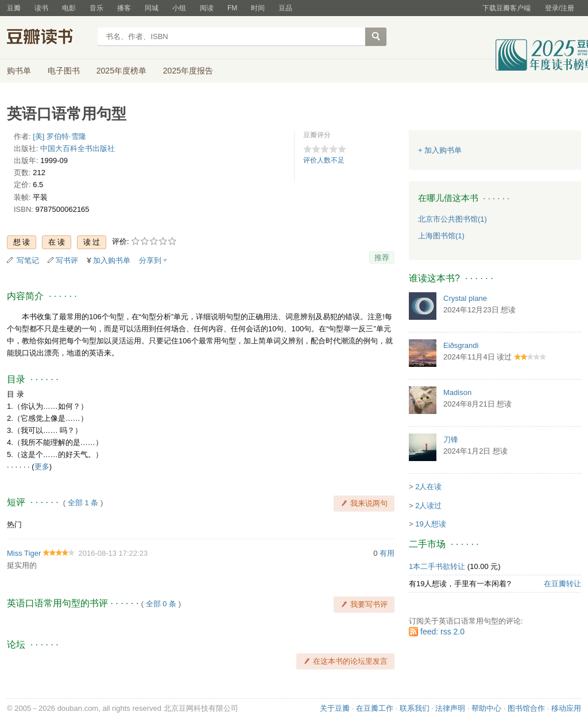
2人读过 (428, 506)
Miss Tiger (24, 553)
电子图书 (64, 71)
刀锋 (451, 440)
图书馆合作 (526, 708)
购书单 (19, 71)
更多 (42, 467)
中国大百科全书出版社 (78, 148)
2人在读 (428, 487)
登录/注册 (560, 8)
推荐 (382, 258)
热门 (14, 524)
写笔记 (28, 260)
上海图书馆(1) (441, 236)
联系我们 (415, 708)
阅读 (207, 8)
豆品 (285, 8)
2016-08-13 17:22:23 (113, 553)
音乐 (96, 8)
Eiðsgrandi (461, 345)
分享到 (150, 260)
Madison (457, 392)
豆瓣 (14, 8)
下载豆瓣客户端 (506, 8)
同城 (152, 8)
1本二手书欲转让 (437, 566)
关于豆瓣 (335, 708)
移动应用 (566, 708)
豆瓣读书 (49, 38)
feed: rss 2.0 (442, 632)
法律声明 (450, 708)
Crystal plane (465, 298)
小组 (179, 8)
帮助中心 (486, 708)
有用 (387, 553)
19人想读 (430, 524)
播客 (124, 8)
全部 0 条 (161, 604)
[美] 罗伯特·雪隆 (59, 136)
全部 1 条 (83, 503)
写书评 (67, 260)
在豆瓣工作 (375, 708)
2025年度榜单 (121, 71)
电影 (69, 8)
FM (232, 8)
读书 (41, 8)
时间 (258, 8)
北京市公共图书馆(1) (452, 219)
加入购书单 (112, 260)
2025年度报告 (188, 71)
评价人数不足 (324, 160)
